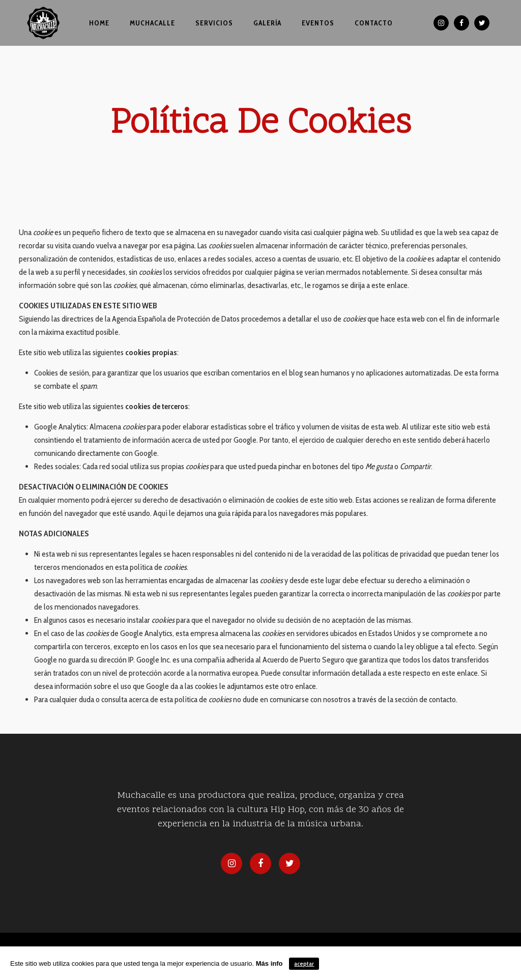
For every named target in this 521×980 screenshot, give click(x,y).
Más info (269, 963)
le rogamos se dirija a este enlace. (357, 285)
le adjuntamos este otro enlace (268, 686)
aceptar (304, 963)
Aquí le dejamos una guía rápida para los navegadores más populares (260, 513)
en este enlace (455, 673)
